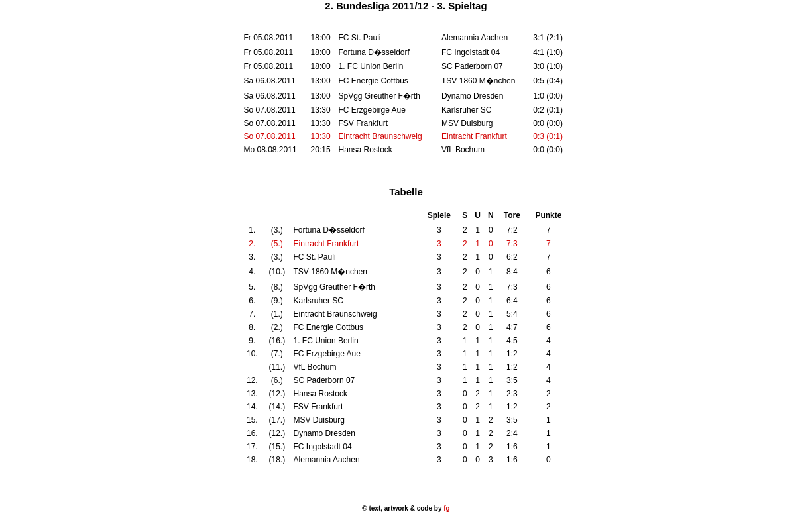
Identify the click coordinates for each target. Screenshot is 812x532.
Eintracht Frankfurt (474, 136)
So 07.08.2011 (270, 136)
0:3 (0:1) (548, 136)
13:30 (321, 136)
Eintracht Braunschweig (380, 136)
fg (445, 508)
